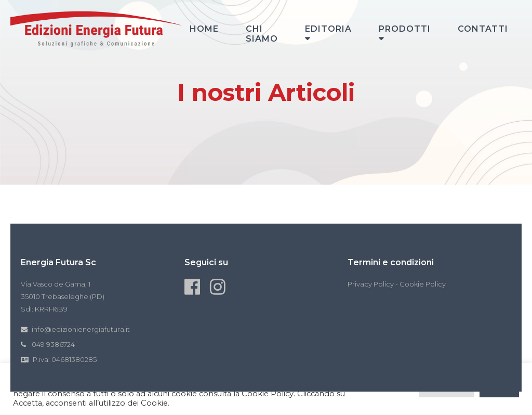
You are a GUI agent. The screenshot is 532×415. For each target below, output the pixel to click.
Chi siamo (262, 34)
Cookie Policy (423, 284)
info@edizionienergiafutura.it (81, 329)
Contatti (483, 29)
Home (204, 29)
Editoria (328, 29)
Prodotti (405, 29)
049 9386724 (53, 344)
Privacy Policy (371, 284)
